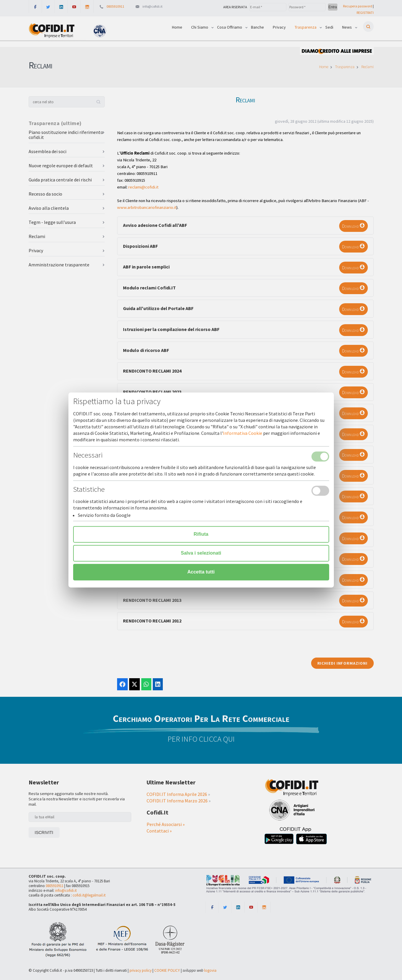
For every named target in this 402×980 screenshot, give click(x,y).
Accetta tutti (201, 572)
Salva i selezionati (201, 553)
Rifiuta (201, 534)
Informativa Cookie (243, 433)
